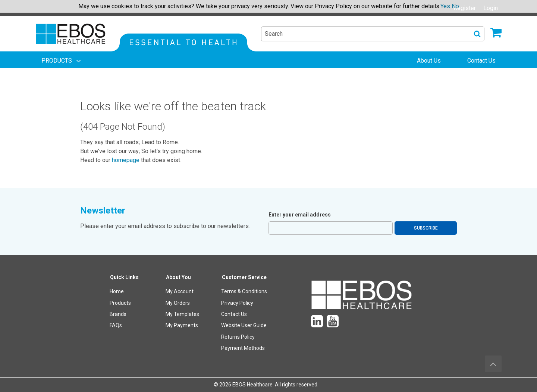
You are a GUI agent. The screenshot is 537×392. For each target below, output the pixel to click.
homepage (126, 160)
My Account (180, 291)
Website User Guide (244, 325)
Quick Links (124, 277)
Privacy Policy (237, 303)
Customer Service (244, 277)
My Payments (182, 325)
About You (178, 277)
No (455, 6)
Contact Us (234, 314)
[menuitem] (62, 61)
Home (117, 291)
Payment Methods (243, 348)
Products (120, 303)
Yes (445, 6)
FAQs (116, 325)
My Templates (182, 314)
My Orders (178, 303)
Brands (118, 314)
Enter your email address (300, 215)
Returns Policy (238, 337)
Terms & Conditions (244, 291)
